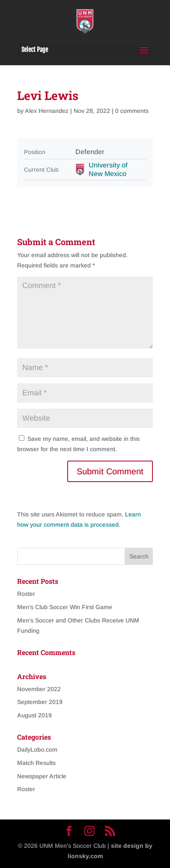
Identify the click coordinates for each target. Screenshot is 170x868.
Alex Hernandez (47, 111)
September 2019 (40, 702)
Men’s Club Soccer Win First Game (65, 607)
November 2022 (39, 689)
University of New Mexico (108, 169)
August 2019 (34, 715)
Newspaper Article (42, 776)
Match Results (36, 763)
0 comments (132, 111)
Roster (26, 594)
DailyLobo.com (37, 750)
